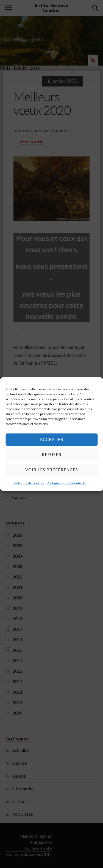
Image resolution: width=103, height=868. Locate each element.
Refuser (52, 455)
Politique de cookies (29, 483)
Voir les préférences (52, 470)
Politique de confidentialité (66, 483)
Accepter (52, 439)
